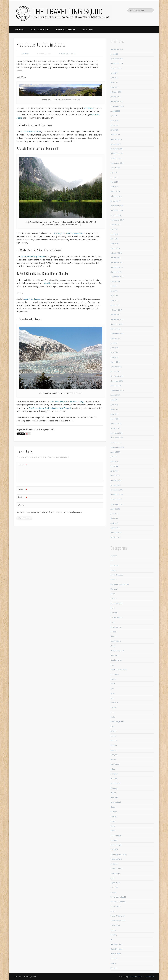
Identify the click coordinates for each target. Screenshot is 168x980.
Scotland (114, 840)
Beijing (113, 570)
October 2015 (116, 386)
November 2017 (117, 267)
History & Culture (117, 651)
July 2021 (114, 73)
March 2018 (115, 248)
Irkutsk (113, 679)
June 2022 (114, 54)
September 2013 (117, 504)
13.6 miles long (77, 401)
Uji (111, 940)
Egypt (113, 622)
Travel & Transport (118, 916)
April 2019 (114, 187)
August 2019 (115, 168)
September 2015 (117, 390)
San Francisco (116, 835)
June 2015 (114, 405)
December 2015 (117, 376)
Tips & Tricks (88, 30)
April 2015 (114, 414)
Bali (112, 561)
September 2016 (117, 334)
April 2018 (114, 244)
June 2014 (114, 461)
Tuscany (114, 935)
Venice (113, 963)
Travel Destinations (40, 30)
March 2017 (115, 305)
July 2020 (114, 116)
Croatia (113, 598)
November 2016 (117, 324)
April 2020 (114, 130)
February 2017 (116, 310)
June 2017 (114, 291)
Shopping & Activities (119, 854)
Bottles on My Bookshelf (120, 584)
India (112, 665)
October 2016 (116, 329)
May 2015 (114, 409)
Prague (113, 821)
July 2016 (114, 343)
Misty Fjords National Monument (69, 233)
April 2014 (114, 471)
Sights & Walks (116, 859)
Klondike (48, 283)
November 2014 (117, 438)
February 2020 (116, 139)
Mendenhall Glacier (59, 401)
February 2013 (116, 533)
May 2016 (114, 352)
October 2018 (116, 215)
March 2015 (115, 419)
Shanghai (114, 849)
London (114, 745)
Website (21, 505)
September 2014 (117, 447)
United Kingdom (117, 949)
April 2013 (114, 523)
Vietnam (114, 968)
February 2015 (116, 424)
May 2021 (114, 82)
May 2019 (114, 182)
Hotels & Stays (116, 660)
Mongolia (114, 774)
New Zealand (116, 802)
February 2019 (116, 196)
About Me (19, 30)
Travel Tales (115, 925)
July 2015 (114, 400)
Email (23, 497)
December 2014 (117, 433)
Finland (113, 636)
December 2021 (117, 59)
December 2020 (117, 101)
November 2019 (117, 153)
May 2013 (114, 518)
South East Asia (116, 869)
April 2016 (114, 357)
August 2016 (115, 338)
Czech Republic (117, 603)
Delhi (113, 608)
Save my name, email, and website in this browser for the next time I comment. (51, 512)
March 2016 (115, 362)
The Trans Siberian (118, 902)
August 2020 (115, 111)
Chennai (114, 589)
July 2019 (114, 172)
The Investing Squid (118, 897)
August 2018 (115, 225)
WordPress (150, 976)
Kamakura (114, 703)
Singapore (115, 864)
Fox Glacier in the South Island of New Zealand (50, 408)
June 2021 (114, 78)
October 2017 (116, 272)
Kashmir (114, 707)
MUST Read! (115, 783)
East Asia (114, 613)
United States (70, 53)
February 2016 (116, 367)
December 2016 (117, 319)
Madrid (113, 750)
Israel (113, 684)
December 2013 (117, 490)
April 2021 (114, 87)
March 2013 (115, 528)
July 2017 (114, 286)
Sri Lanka (114, 887)
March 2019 (115, 191)
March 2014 (115, 476)
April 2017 (114, 300)
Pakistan (114, 812)
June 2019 (114, 177)
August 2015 (115, 395)
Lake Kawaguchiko (118, 722)
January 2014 (115, 485)
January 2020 (115, 144)
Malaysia (114, 755)
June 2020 (114, 120)
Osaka (113, 807)
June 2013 (114, 514)
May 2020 (114, 125)
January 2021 (115, 97)
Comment (23, 464)
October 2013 (116, 499)
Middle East (115, 764)
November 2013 (117, 495)
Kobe (113, 712)
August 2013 (115, 509)
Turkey (113, 930)
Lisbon (113, 736)
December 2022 (117, 49)
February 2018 (116, 253)
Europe (113, 632)
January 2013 (115, 537)
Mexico (113, 760)
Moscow (114, 779)
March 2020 (115, 135)
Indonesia (114, 674)
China (113, 594)
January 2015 (115, 428)
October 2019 (116, 158)
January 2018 (115, 258)
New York (114, 797)
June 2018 (114, 234)
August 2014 (115, 452)
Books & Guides (117, 575)
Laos (112, 726)
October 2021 (116, 68)
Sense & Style (116, 845)
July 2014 (114, 457)
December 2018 (117, 206)
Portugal (114, 816)
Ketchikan (89, 108)
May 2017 (114, 296)
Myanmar (114, 788)
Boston (113, 580)
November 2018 (117, 210)
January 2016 (115, 371)
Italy (112, 689)
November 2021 (117, 63)
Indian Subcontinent (119, 670)
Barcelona (115, 565)
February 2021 (116, 92)
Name (23, 489)
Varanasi (114, 958)
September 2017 (117, 277)
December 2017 (117, 262)
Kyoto (113, 717)
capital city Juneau (32, 299)
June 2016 (114, 348)
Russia (113, 831)
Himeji (113, 646)
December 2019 (117, 149)
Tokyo (113, 911)
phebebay (25, 53)
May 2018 (114, 239)
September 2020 (117, 106)
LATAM (113, 731)
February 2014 (116, 480)
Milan (113, 769)
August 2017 (115, 281)
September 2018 (117, 220)
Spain (113, 878)
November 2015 (117, 381)
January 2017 (115, 315)
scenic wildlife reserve (31, 132)
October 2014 (116, 442)
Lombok (114, 741)
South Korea (115, 873)
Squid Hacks (115, 883)
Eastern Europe (117, 617)
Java (112, 698)
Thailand (114, 892)
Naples (113, 793)
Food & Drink (116, 641)
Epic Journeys (116, 627)
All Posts (62, 53)
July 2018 (114, 229)
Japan (113, 693)
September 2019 (117, 163)
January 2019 (115, 201)
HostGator (115, 655)
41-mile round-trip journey (33, 257)
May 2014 (114, 466)
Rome (113, 826)
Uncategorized (116, 944)
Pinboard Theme (135, 976)
